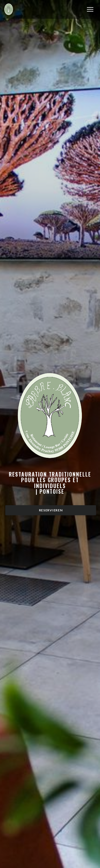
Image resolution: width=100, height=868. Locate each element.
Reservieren (51, 510)
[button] (90, 9)
